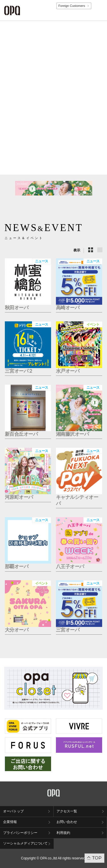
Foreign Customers (72, 6)
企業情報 (10, 822)
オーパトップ (13, 811)
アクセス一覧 (67, 811)
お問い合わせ (67, 822)
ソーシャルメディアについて (25, 843)
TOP (97, 858)
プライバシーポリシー (20, 833)
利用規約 (63, 833)
